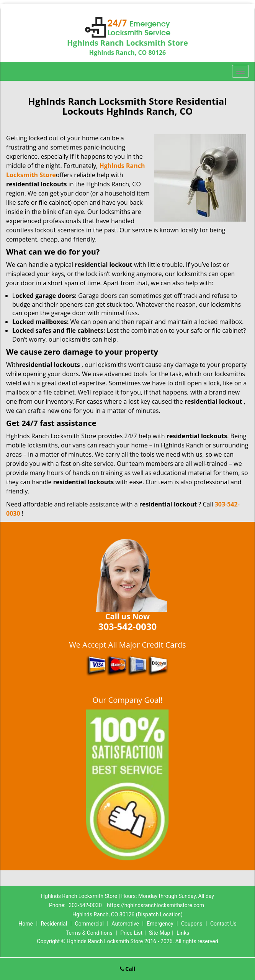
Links (183, 933)
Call (128, 969)
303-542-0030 (85, 905)
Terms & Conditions (89, 933)
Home (26, 924)
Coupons (192, 924)
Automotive (125, 924)
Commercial (89, 924)
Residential (54, 924)
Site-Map (159, 933)
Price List (131, 933)
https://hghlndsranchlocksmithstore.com (155, 905)
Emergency (160, 924)
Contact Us (223, 924)
